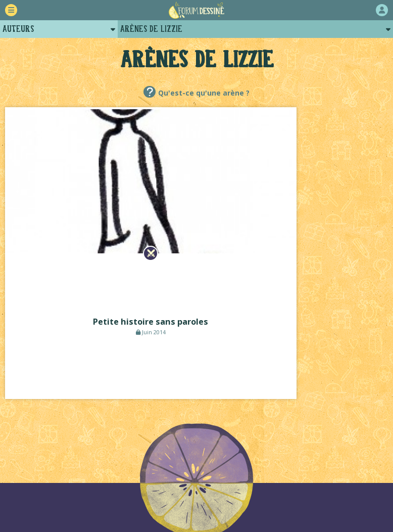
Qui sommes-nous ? (206, 470)
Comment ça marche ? (69, 470)
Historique (275, 470)
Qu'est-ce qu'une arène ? (204, 93)
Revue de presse (336, 470)
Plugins (174, 481)
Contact (218, 481)
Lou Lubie (210, 514)
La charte (140, 470)
